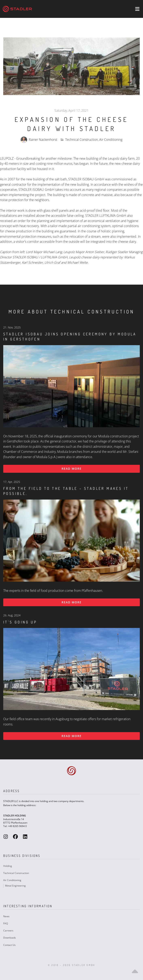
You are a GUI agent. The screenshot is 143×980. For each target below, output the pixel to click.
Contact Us (9, 945)
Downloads (10, 938)
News (6, 916)
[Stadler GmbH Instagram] (6, 836)
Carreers (8, 931)
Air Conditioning (12, 880)
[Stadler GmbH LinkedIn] (25, 836)
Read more (72, 469)
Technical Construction (16, 873)
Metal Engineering (15, 886)
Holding (8, 866)
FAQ (6, 923)
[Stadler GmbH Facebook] (15, 836)
